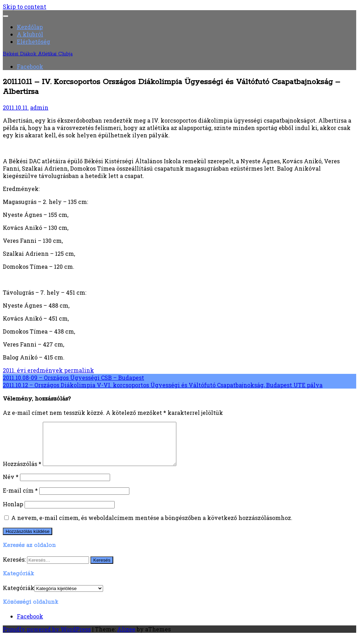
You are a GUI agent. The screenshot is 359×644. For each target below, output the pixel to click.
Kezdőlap (30, 27)
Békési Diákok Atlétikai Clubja (38, 54)
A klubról (30, 34)
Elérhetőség (33, 42)
